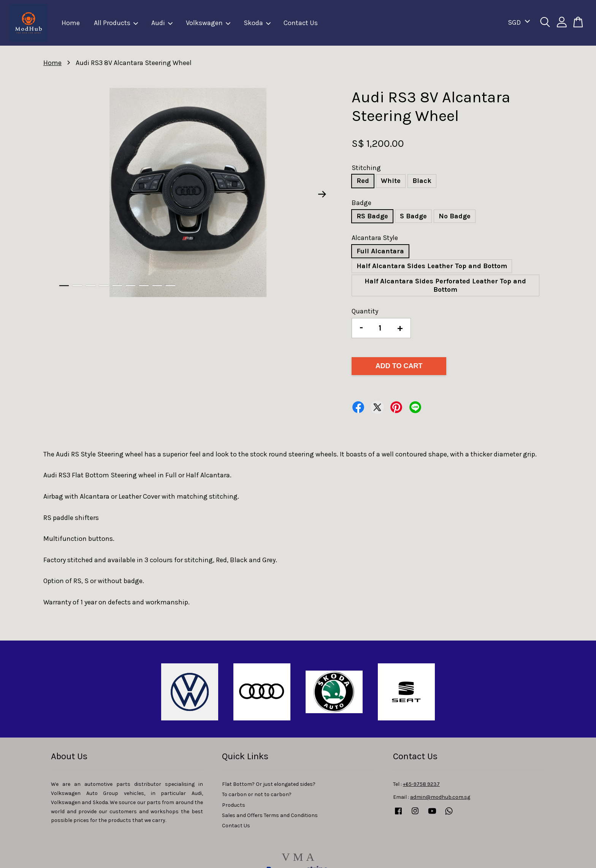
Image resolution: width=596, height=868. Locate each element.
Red (363, 181)
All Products (116, 23)
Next (322, 194)
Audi (162, 23)
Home (71, 23)
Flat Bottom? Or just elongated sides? (269, 784)
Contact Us (301, 23)
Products (234, 805)
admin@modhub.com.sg (440, 797)
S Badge (413, 216)
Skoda (258, 23)
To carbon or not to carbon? (257, 794)
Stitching (366, 168)
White (391, 181)
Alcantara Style (375, 238)
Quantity (365, 311)
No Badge (455, 216)
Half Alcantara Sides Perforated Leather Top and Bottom (445, 285)
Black (422, 181)
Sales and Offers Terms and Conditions (270, 815)
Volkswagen (208, 23)
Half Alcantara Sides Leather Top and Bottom (432, 266)
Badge (361, 203)
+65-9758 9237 (421, 784)
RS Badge (372, 216)
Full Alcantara (380, 251)
